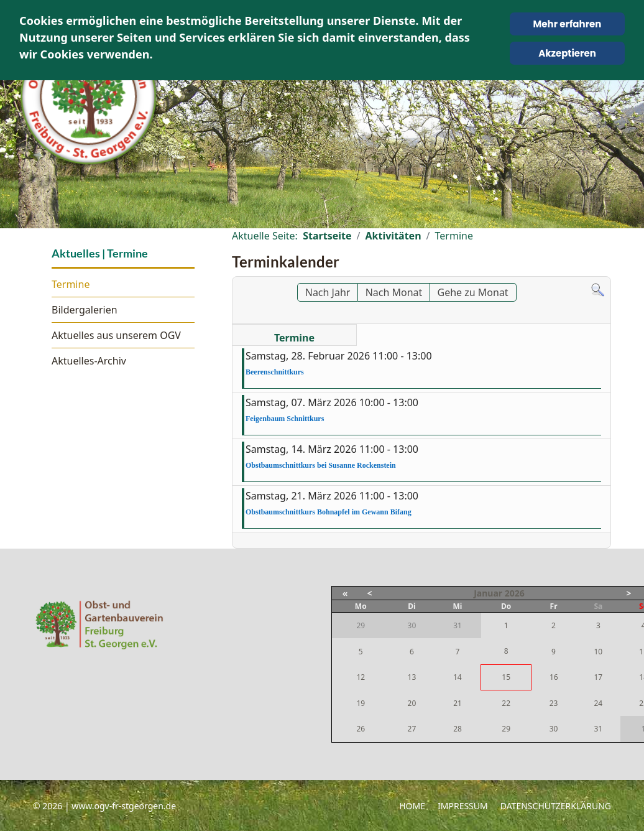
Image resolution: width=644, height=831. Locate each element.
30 (554, 729)
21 (458, 703)
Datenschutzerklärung (556, 806)
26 (361, 729)
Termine (71, 284)
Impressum (463, 806)
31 (598, 729)
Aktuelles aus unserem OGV (116, 335)
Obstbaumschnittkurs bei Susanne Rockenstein (321, 465)
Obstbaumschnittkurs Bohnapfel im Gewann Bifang (329, 512)
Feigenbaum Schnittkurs (285, 419)
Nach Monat (394, 292)
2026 (515, 593)
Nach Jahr (328, 292)
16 (554, 677)
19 (361, 703)
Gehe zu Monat (473, 292)
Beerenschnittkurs (275, 372)
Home (412, 806)
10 (598, 652)
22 (506, 703)
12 (361, 677)
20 (412, 703)
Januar (488, 593)
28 (458, 729)
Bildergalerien (85, 310)
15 (506, 677)
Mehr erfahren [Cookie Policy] (568, 24)
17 (598, 677)
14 (458, 677)
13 (412, 677)
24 (598, 703)
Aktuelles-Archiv (89, 361)
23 (554, 703)
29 (506, 729)
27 (412, 729)
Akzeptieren (567, 53)
